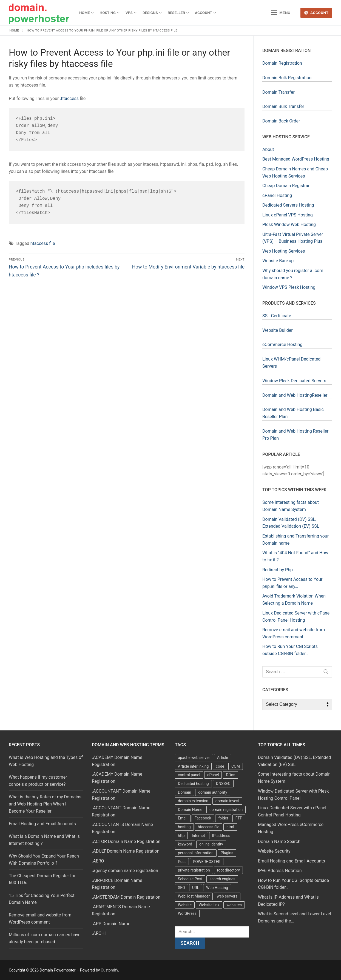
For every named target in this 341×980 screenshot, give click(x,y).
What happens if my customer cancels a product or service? (38, 781)
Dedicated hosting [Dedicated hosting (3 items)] (193, 784)
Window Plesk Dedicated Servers (294, 381)
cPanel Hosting (277, 195)
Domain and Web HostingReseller (295, 395)
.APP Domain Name (111, 924)
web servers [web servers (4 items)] (227, 896)
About (268, 149)
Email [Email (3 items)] (183, 818)
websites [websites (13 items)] (234, 905)
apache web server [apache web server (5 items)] (194, 758)
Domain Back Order (281, 121)
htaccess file (43, 243)
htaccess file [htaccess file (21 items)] (208, 827)
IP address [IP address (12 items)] (221, 836)
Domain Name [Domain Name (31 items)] (190, 810)
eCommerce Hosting (282, 345)
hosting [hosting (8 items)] (184, 827)
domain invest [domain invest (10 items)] (227, 801)
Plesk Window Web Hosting (289, 225)
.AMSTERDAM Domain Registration (126, 897)
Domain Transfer (279, 92)
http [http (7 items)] (181, 836)
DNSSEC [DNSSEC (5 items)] (223, 784)
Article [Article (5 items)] (223, 758)
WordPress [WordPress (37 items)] (187, 913)
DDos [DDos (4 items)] (231, 775)
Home (14, 30)
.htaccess (69, 98)
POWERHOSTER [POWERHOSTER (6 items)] (207, 862)
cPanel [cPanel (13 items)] (213, 775)
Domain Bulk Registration (287, 78)
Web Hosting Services (284, 251)
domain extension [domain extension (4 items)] (193, 801)
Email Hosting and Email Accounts (42, 824)
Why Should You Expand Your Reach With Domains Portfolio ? (44, 860)
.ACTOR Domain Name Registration (126, 842)
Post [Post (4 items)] (182, 862)
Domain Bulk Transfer (283, 106)
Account (316, 13)
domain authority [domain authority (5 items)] (213, 792)
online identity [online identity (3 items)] (211, 844)
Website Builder (278, 330)
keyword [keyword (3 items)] (185, 844)
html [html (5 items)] (230, 827)
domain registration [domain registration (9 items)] (226, 810)
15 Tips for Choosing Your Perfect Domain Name (42, 899)
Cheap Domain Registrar (286, 186)
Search (190, 943)
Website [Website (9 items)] (185, 905)
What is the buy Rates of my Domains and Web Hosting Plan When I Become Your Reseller (45, 804)
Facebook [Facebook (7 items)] (203, 818)
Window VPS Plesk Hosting (289, 287)
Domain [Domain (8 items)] (184, 792)
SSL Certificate (277, 316)
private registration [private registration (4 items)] (194, 870)
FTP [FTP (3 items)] (239, 818)
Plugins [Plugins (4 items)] (227, 853)
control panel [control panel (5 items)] (189, 775)
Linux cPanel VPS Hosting (288, 215)
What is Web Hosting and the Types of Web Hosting (46, 761)
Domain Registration (282, 63)
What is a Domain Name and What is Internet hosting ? (44, 840)
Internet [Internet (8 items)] (198, 836)
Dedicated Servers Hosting (288, 205)
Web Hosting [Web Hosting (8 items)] (217, 888)
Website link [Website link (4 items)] (209, 905)
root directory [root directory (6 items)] (228, 870)
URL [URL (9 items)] (196, 888)
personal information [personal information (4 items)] (196, 853)
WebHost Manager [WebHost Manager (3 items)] (194, 896)
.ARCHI (99, 933)
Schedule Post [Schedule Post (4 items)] (190, 879)
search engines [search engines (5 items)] (222, 879)
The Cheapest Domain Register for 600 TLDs (42, 879)
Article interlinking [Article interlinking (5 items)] (193, 766)
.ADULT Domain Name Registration (126, 851)
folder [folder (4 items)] (223, 818)
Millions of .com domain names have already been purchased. (45, 938)
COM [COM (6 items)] (236, 766)
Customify (110, 970)
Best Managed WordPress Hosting (296, 159)
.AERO (98, 861)
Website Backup (278, 261)
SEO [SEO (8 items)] (181, 888)
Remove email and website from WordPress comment (40, 918)
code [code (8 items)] (220, 766)
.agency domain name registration (125, 871)
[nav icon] (281, 13)
